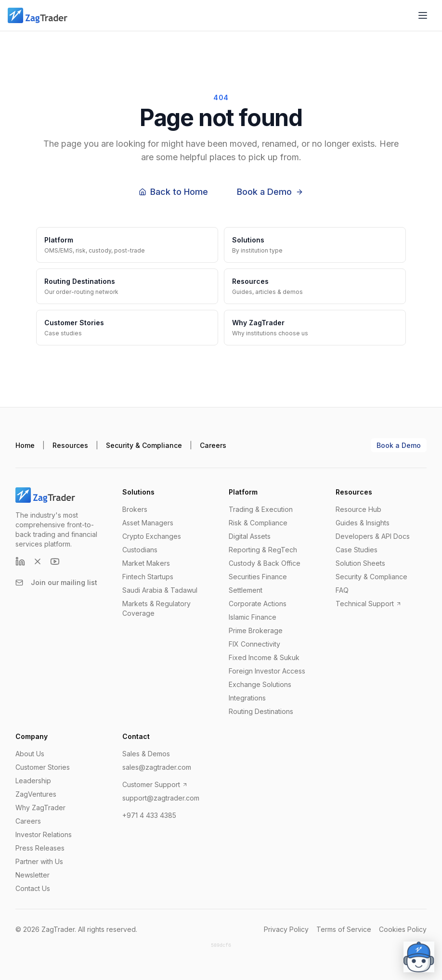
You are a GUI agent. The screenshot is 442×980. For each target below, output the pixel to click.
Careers (213, 445)
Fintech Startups (148, 577)
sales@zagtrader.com (157, 767)
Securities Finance (258, 577)
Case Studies (357, 550)
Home (25, 445)
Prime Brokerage (256, 630)
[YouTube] (55, 561)
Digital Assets (250, 536)
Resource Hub (358, 509)
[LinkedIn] (20, 561)
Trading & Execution (261, 509)
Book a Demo (270, 192)
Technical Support (369, 604)
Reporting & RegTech (263, 550)
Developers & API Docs (373, 536)
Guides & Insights (363, 523)
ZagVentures (36, 794)
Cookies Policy (403, 929)
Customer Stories (43, 767)
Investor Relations (44, 834)
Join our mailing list (56, 582)
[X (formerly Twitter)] (38, 561)
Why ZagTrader (40, 808)
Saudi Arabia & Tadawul (160, 590)
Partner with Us (39, 861)
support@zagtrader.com (161, 798)
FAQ (342, 590)
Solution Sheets (360, 563)
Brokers (135, 509)
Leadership (33, 781)
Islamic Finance (253, 617)
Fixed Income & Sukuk (264, 657)
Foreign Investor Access (267, 671)
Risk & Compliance (258, 523)
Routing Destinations (261, 711)
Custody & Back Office (265, 563)
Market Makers (146, 563)
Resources (70, 445)
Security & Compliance (144, 445)
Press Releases (40, 848)
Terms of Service (344, 929)
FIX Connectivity (254, 644)
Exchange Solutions (260, 684)
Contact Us (33, 888)
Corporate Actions (258, 604)
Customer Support (155, 784)
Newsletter (32, 875)
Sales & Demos (146, 754)
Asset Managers (148, 523)
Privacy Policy (286, 929)
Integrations (247, 698)
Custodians (140, 550)
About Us (30, 754)
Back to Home (173, 192)
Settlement (246, 590)
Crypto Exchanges (152, 536)
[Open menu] (423, 15)
